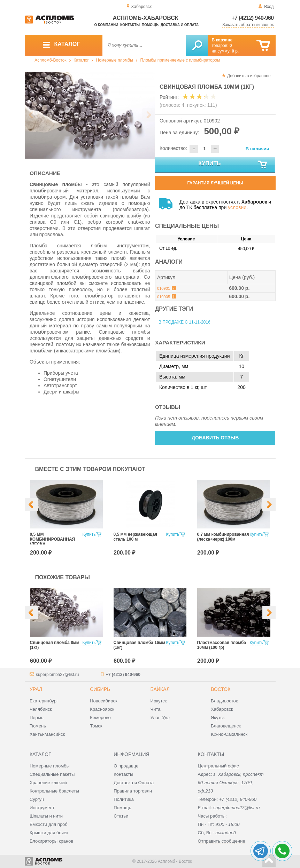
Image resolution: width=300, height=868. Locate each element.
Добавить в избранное (249, 76)
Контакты (130, 25)
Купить (233, 165)
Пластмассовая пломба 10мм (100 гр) (222, 645)
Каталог (81, 60)
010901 (164, 288)
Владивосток (224, 701)
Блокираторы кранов (51, 841)
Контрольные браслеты (54, 791)
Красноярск (102, 709)
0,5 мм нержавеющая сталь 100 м (136, 537)
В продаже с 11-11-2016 (184, 322)
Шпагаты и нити (46, 816)
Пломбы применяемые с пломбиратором (180, 60)
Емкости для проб (49, 824)
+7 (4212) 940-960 (252, 18)
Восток (221, 689)
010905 (164, 297)
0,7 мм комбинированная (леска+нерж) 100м (223, 537)
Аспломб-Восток (50, 60)
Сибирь (100, 689)
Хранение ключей (48, 783)
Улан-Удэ (160, 718)
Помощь (150, 25)
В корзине (222, 40)
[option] (90, 115)
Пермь (37, 718)
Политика (124, 799)
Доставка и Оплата (134, 783)
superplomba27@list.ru (57, 675)
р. (235, 51)
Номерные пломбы (115, 60)
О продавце (126, 766)
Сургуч (37, 799)
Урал (36, 689)
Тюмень (38, 726)
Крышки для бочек (49, 833)
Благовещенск (226, 726)
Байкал (160, 689)
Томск (96, 726)
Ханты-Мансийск (47, 734)
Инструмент (42, 808)
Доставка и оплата (180, 25)
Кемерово (100, 718)
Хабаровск (222, 709)
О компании (106, 25)
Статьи (121, 816)
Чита (156, 709)
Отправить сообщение (222, 841)
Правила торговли (133, 791)
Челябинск (41, 709)
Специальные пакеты (52, 774)
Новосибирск (104, 701)
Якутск (218, 718)
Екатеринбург (44, 701)
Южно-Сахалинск (229, 734)
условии (237, 207)
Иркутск (159, 701)
